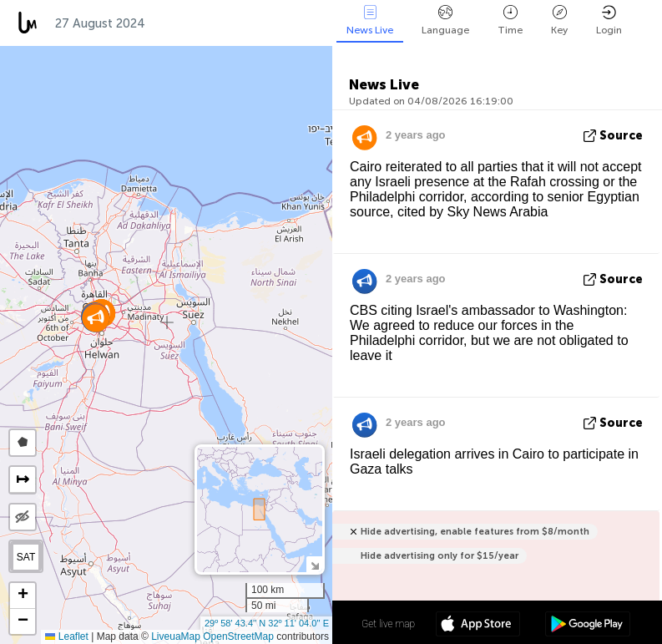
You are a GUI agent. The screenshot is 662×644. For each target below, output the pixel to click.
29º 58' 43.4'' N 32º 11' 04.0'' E (267, 623)
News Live (370, 20)
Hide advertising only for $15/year (440, 556)
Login (609, 20)
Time (510, 20)
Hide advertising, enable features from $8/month (475, 532)
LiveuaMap (176, 636)
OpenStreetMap (238, 636)
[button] (96, 318)
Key (559, 20)
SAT (26, 557)
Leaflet (66, 636)
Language (445, 20)
